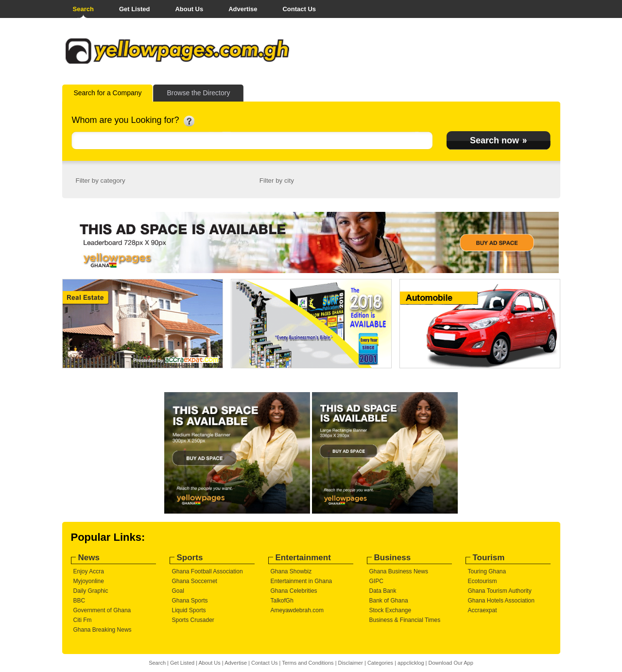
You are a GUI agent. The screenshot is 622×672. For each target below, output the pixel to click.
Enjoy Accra (89, 571)
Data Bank (383, 591)
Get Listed (135, 9)
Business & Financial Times (405, 620)
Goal (178, 591)
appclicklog (411, 663)
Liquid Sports (189, 610)
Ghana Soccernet (195, 581)
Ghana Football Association (207, 571)
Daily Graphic (91, 591)
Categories (380, 663)
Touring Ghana (487, 571)
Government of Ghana (102, 610)
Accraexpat (483, 610)
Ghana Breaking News (103, 630)
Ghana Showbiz (291, 571)
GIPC (376, 581)
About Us (189, 9)
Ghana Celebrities (294, 591)
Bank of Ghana (389, 601)
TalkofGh (282, 601)
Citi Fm (83, 620)
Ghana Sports (190, 601)
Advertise (243, 9)
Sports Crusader (193, 620)
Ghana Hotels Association (501, 601)
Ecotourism (483, 581)
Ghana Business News (399, 571)
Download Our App (450, 663)
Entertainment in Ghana (302, 581)
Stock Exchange (390, 610)
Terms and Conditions (308, 663)
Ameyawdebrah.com (297, 610)
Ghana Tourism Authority (500, 591)
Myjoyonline (89, 581)
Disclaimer (351, 663)
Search (83, 9)
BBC (79, 601)
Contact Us (299, 9)
